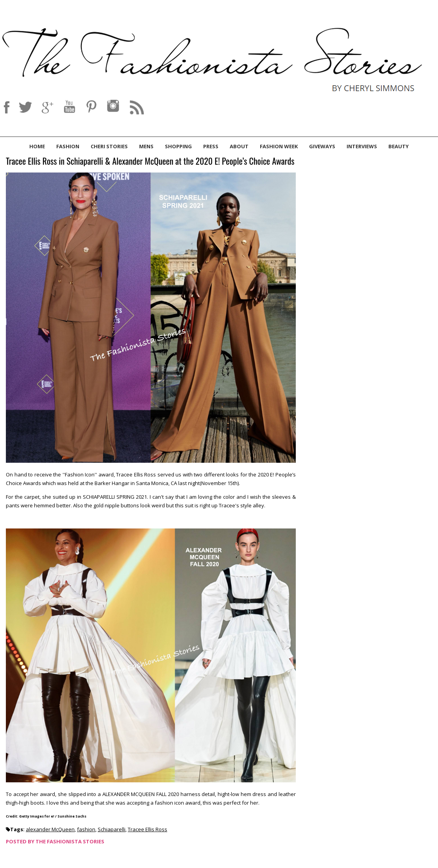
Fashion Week (279, 146)
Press (211, 146)
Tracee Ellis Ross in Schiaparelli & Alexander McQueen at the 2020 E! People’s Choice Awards (150, 161)
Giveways (322, 146)
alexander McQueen (50, 829)
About (239, 146)
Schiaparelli (112, 829)
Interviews (362, 146)
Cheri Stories (109, 146)
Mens (146, 146)
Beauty (399, 146)
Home (37, 146)
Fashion (68, 146)
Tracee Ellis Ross (147, 829)
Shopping (178, 146)
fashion (86, 829)
